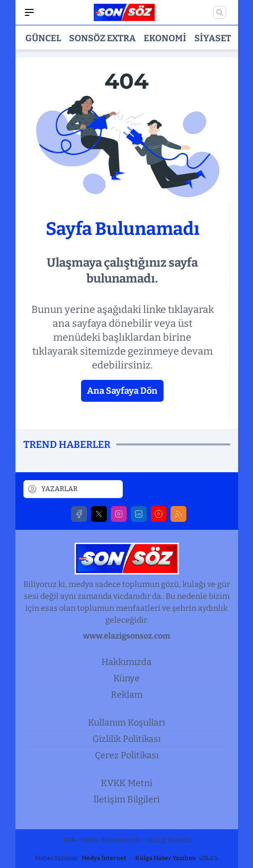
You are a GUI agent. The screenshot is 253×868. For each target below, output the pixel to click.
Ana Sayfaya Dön (122, 391)
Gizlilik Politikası (126, 739)
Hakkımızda (126, 662)
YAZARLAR (52, 489)
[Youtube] (159, 514)
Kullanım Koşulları (126, 723)
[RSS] (178, 514)
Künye (126, 678)
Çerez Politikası (127, 755)
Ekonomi (165, 38)
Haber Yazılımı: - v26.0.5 (126, 858)
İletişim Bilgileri (126, 799)
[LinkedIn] (139, 514)
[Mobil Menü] (29, 12)
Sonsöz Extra (102, 38)
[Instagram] (119, 514)
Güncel (43, 38)
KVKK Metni (126, 783)
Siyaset (213, 38)
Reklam (127, 695)
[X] (99, 514)
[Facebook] (79, 514)
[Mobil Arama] (220, 12)
